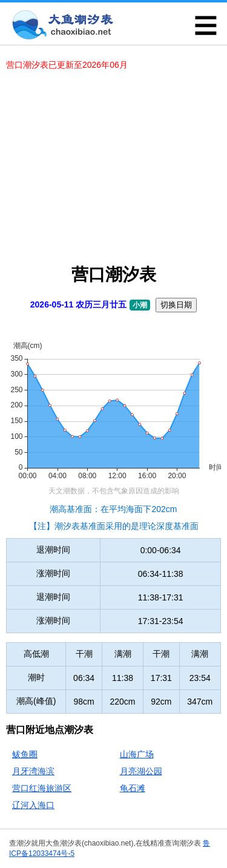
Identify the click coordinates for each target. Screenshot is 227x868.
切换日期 (176, 305)
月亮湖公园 (141, 771)
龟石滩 (133, 788)
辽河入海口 (33, 805)
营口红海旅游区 (42, 788)
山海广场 (137, 754)
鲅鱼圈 (25, 754)
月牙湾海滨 (33, 771)
